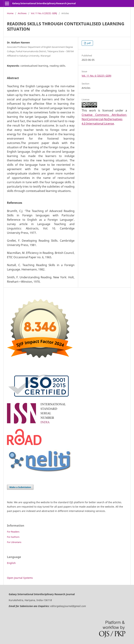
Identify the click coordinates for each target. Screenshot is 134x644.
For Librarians (14, 542)
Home (10, 13)
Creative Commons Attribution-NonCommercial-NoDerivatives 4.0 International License (104, 119)
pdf (89, 43)
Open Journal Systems (20, 578)
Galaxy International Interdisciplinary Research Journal (44, 3)
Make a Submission (20, 487)
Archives (22, 13)
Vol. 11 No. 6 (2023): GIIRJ (44, 13)
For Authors (13, 537)
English (11, 563)
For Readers (13, 532)
